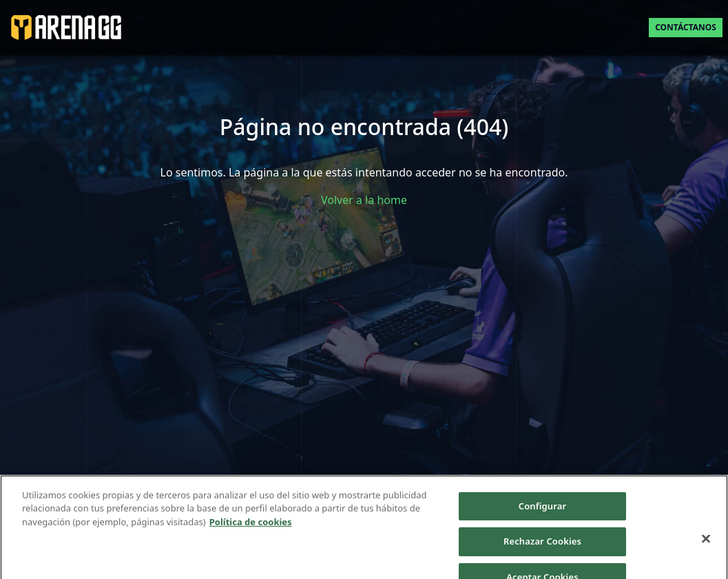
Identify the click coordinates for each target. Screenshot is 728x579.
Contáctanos (686, 27)
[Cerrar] (706, 544)
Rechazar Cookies (542, 547)
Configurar (542, 511)
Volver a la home (364, 200)
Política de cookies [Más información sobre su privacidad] (251, 527)
